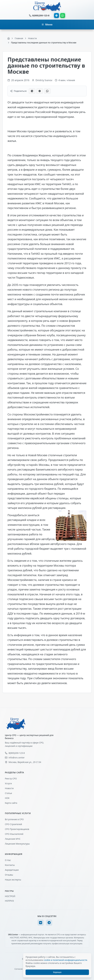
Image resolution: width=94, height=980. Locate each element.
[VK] (41, 923)
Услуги (8, 783)
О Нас (8, 860)
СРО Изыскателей (14, 834)
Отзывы (9, 875)
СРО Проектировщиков (17, 829)
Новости (9, 788)
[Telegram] (49, 923)
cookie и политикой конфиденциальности (65, 960)
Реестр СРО (11, 779)
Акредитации (12, 870)
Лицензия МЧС (13, 839)
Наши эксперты (13, 880)
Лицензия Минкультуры (17, 844)
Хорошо (57, 972)
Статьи (8, 793)
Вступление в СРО (14, 819)
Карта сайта (11, 803)
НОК (7, 798)
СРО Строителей (13, 824)
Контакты (10, 865)
